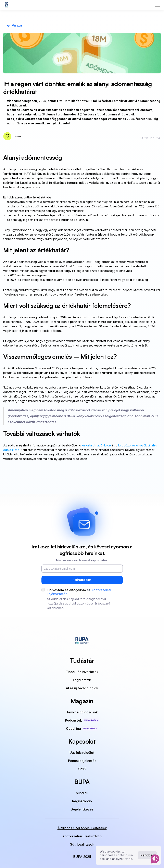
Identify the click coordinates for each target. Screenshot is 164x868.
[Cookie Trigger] (82, 844)
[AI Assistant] (155, 859)
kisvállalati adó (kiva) (96, 445)
